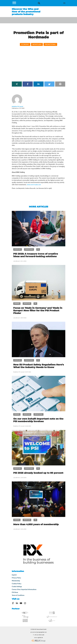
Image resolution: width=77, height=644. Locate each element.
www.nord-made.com (34, 185)
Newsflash (37, 44)
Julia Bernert (17, 261)
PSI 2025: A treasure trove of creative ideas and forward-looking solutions (36, 255)
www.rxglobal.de (38, 638)
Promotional (50, 44)
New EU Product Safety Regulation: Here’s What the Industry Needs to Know (39, 366)
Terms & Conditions (18, 595)
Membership (16, 581)
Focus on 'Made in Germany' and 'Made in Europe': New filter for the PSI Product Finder (38, 310)
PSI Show (15, 592)
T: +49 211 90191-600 (39, 635)
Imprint (14, 575)
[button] (17, 84)
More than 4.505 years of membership (36, 524)
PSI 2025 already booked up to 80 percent (38, 473)
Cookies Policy (17, 584)
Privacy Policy (16, 578)
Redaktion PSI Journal (19, 372)
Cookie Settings (17, 586)
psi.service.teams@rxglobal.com (39, 632)
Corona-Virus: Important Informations (24, 589)
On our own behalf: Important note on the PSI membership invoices (38, 420)
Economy (25, 44)
